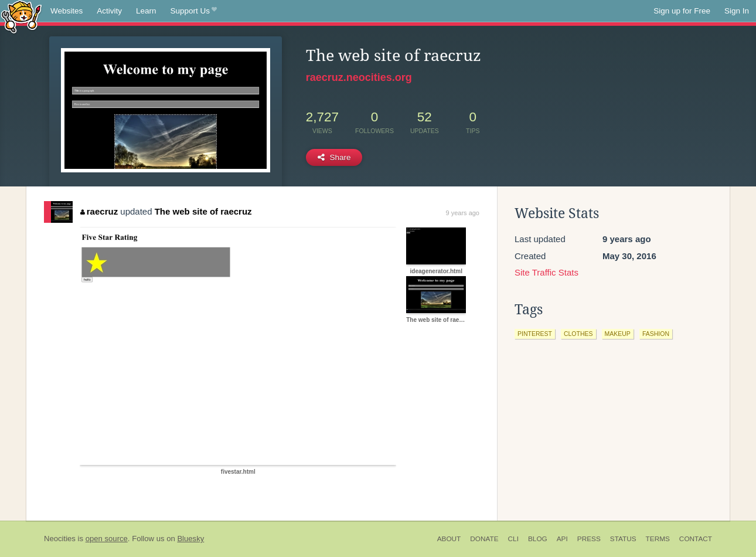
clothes (578, 334)
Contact (696, 539)
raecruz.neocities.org (359, 77)
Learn (146, 11)
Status (623, 539)
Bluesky (190, 539)
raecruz (99, 211)
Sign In (737, 11)
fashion (656, 334)
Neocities (60, 539)
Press (589, 539)
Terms (658, 539)
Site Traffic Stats (546, 272)
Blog (538, 539)
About (449, 539)
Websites (67, 11)
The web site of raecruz (203, 211)
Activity (109, 11)
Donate (484, 539)
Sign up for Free (682, 11)
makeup (618, 334)
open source (107, 539)
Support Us (194, 11)
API (562, 539)
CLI (513, 539)
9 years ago (463, 213)
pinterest (535, 334)
